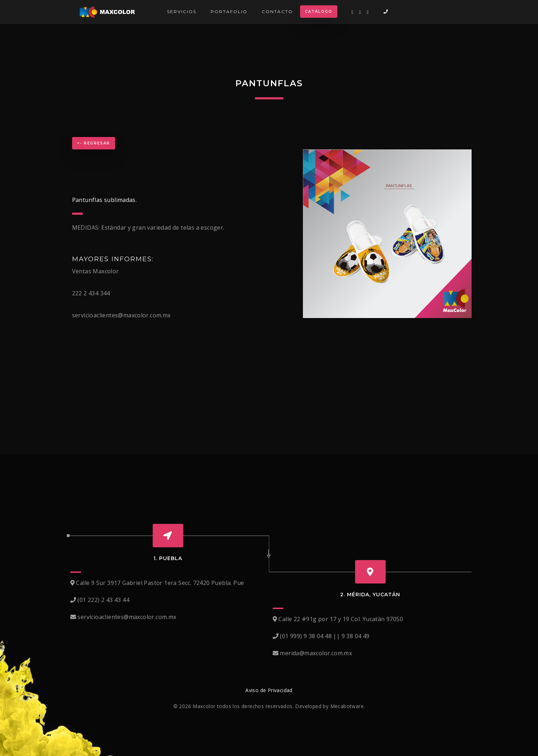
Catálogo (319, 12)
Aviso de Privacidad (269, 690)
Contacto (277, 12)
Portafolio (229, 12)
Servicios (182, 12)
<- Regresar (94, 143)
